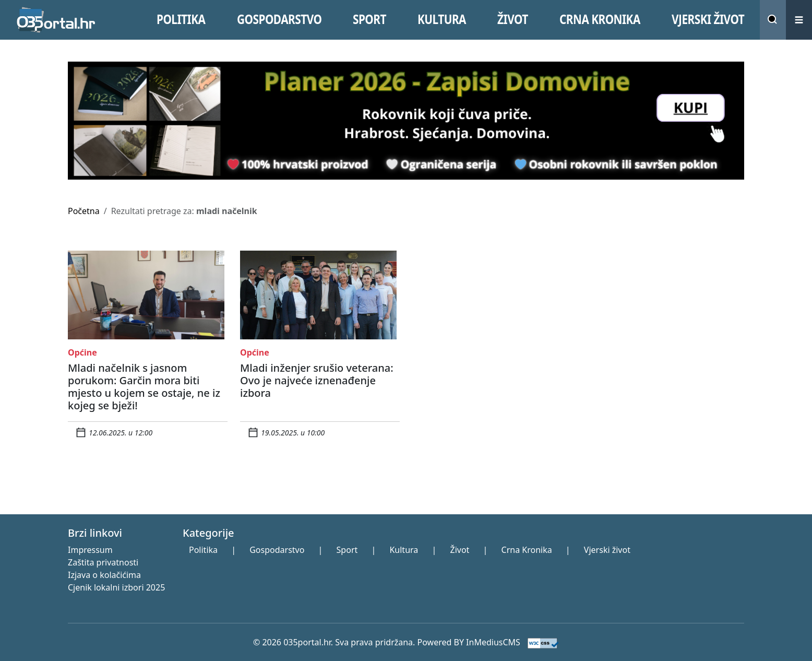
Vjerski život (607, 550)
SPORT (369, 19)
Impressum (90, 550)
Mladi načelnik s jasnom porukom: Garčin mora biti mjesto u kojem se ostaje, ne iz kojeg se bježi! (144, 387)
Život (459, 550)
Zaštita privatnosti (103, 562)
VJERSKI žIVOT (708, 19)
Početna (84, 211)
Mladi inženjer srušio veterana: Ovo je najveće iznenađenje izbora (317, 380)
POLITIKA (181, 19)
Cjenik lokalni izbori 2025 (116, 587)
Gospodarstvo (277, 550)
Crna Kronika (527, 550)
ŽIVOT (513, 19)
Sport (347, 550)
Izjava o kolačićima (104, 575)
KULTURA (442, 19)
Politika (203, 550)
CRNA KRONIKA (600, 19)
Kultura (404, 550)
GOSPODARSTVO (279, 19)
